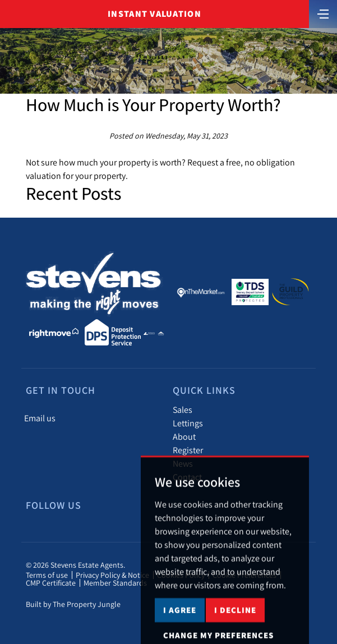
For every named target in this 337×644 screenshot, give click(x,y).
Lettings (188, 423)
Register (188, 450)
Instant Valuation (154, 14)
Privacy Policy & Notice (112, 575)
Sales (183, 410)
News (183, 463)
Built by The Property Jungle (73, 604)
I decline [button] (235, 628)
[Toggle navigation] (323, 13)
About (184, 436)
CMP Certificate (51, 583)
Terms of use (47, 575)
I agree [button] (180, 628)
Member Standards (115, 583)
